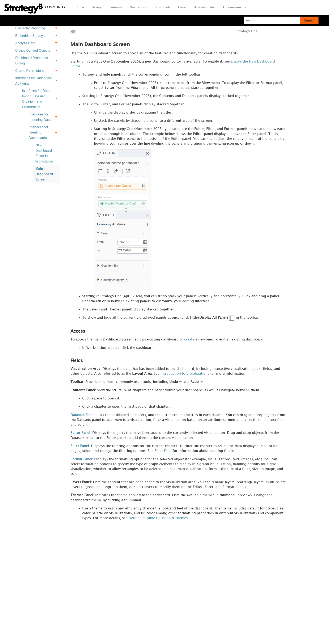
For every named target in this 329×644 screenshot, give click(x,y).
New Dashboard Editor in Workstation (44, 153)
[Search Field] (281, 20)
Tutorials (116, 7)
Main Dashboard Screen (44, 174)
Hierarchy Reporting (38, 28)
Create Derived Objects (38, 50)
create (189, 342)
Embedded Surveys (38, 36)
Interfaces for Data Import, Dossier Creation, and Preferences (41, 99)
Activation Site (204, 7)
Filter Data (163, 456)
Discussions (138, 7)
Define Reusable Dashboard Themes (158, 525)
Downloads (162, 7)
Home (80, 7)
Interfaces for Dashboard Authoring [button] (38, 81)
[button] (309, 20)
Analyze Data (38, 43)
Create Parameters (38, 71)
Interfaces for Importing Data (44, 117)
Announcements (234, 7)
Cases (182, 7)
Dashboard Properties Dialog (38, 61)
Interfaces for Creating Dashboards (44, 132)
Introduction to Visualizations (185, 377)
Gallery (97, 7)
